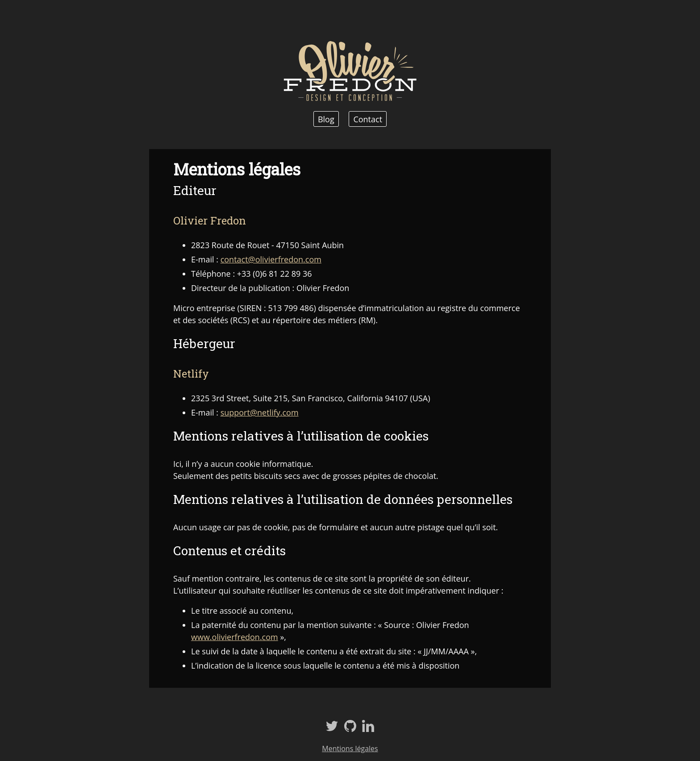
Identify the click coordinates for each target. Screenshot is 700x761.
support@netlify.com (260, 412)
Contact (368, 119)
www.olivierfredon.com (235, 637)
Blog (326, 119)
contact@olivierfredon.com (271, 259)
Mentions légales (350, 749)
